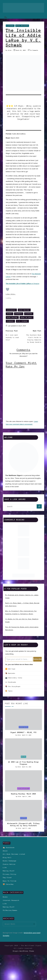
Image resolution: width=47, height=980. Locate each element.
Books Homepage (10, 861)
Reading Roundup (23, 788)
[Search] (39, 506)
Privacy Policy (10, 874)
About (5, 851)
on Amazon (23, 284)
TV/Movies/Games (10, 910)
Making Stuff (9, 871)
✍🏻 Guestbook (9, 847)
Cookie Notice (9, 864)
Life (5, 867)
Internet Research (11, 900)
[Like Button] (8, 289)
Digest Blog (24, 727)
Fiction (29, 314)
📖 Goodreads (11, 682)
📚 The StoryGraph (13, 686)
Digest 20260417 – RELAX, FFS (23, 732)
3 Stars (10, 26)
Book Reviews (22, 26)
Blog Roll (7, 857)
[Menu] (6, 17)
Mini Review (12, 317)
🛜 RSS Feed (10, 669)
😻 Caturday (8, 884)
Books (9, 314)
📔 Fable (9, 691)
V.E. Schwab (22, 321)
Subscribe (37, 659)
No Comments (33, 50)
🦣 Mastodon (10, 673)
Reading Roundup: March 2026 (23, 794)
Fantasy (19, 314)
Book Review (24, 310)
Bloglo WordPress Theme (24, 951)
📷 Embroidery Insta (14, 678)
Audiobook (11, 310)
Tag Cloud (7, 877)
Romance (10, 321)
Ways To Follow (10, 881)
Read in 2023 (26, 317)
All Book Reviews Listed (14, 854)
